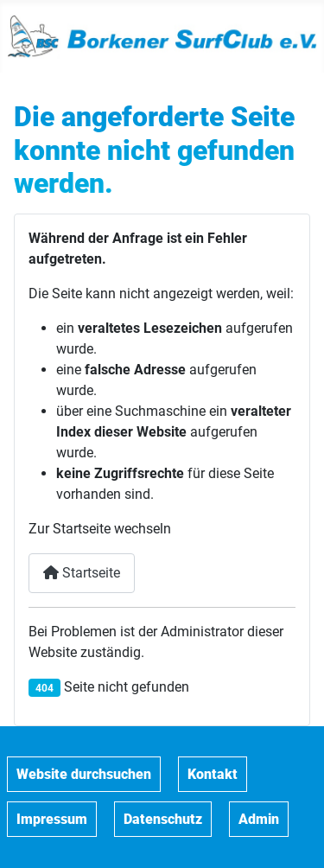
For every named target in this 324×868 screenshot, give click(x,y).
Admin (259, 819)
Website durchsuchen (84, 774)
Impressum (52, 819)
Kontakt (213, 774)
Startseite (82, 573)
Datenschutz (163, 819)
